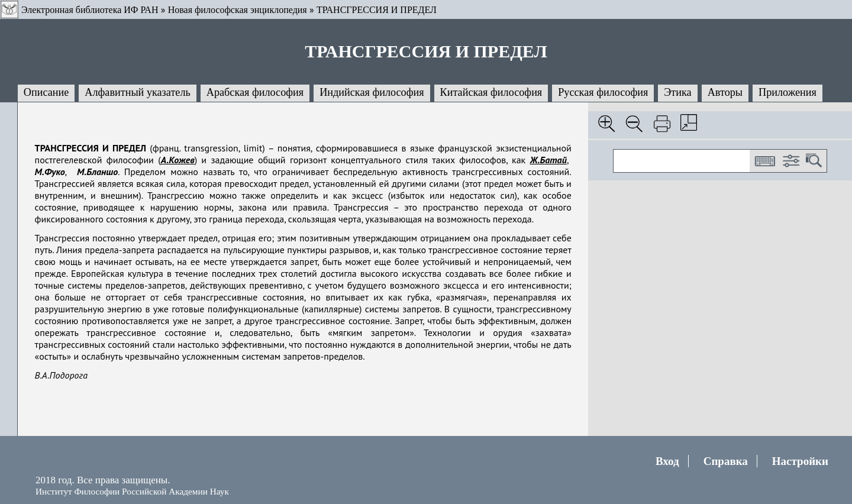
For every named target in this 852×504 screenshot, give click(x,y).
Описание (46, 92)
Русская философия (603, 92)
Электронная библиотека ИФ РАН (90, 10)
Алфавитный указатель (137, 92)
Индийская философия (372, 92)
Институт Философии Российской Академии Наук (132, 491)
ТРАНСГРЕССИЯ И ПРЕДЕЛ (377, 10)
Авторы (725, 92)
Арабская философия (255, 92)
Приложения (788, 92)
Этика (677, 92)
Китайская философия (491, 92)
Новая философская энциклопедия (238, 10)
